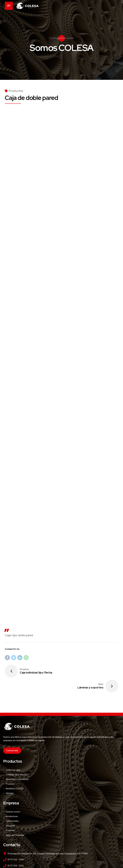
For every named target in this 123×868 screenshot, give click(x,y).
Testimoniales (13, 806)
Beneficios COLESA (16, 774)
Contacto (11, 815)
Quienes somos (14, 797)
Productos (16, 91)
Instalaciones (12, 801)
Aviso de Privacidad (15, 820)
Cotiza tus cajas (14, 755)
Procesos (10, 769)
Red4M (99, 866)
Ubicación (11, 811)
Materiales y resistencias (18, 765)
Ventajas (10, 778)
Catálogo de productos (17, 760)
